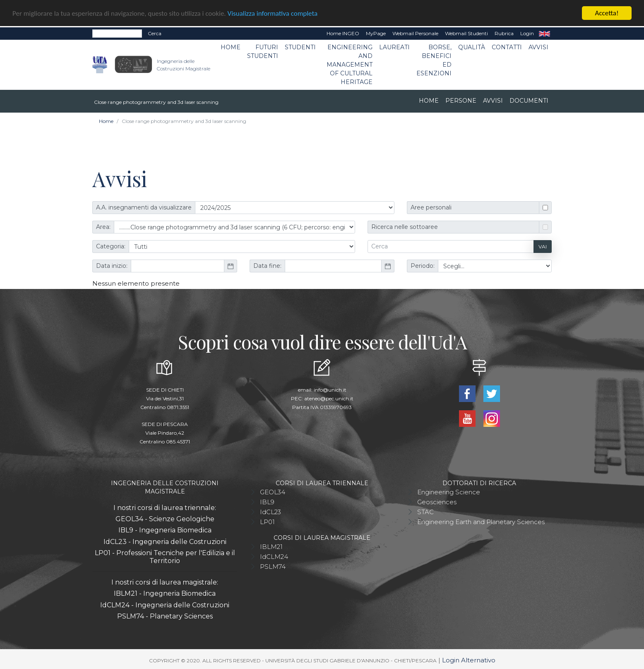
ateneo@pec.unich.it (329, 398)
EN (544, 33)
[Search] (117, 33)
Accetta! (607, 13)
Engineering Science (449, 492)
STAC (425, 511)
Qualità (472, 47)
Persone (461, 100)
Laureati (394, 47)
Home (231, 47)
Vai (543, 246)
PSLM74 (273, 566)
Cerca (155, 33)
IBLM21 (271, 546)
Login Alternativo (469, 660)
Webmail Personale (415, 33)
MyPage (376, 33)
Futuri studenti (263, 51)
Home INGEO (343, 33)
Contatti (507, 47)
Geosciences (437, 502)
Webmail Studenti (466, 33)
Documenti (529, 100)
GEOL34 (273, 492)
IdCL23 (270, 511)
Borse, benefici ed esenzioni (434, 60)
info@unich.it (330, 389)
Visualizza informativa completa (273, 13)
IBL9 (267, 502)
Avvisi (538, 47)
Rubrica (504, 33)
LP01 (267, 521)
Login (527, 33)
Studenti (300, 47)
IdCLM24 (274, 556)
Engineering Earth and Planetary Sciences (481, 521)
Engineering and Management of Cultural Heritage (350, 64)
